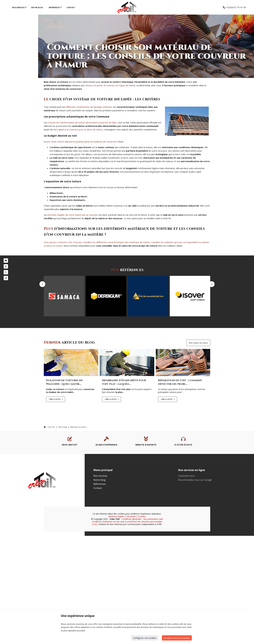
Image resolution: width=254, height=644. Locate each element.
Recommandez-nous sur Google (195, 495)
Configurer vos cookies (145, 638)
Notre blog (37, 8)
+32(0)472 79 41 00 (234, 7)
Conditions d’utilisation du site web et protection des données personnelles (127, 537)
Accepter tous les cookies (177, 638)
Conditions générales (132, 534)
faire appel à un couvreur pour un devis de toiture (78, 129)
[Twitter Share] (6, 272)
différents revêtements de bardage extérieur (89, 107)
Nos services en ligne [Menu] (192, 485)
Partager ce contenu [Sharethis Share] (6, 278)
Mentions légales (116, 531)
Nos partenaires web (153, 534)
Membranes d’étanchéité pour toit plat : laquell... (124, 397)
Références (54, 8)
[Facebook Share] (6, 266)
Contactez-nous (186, 491)
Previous (42, 293)
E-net (94, 539)
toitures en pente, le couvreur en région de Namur (110, 85)
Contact (71, 8)
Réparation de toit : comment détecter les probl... (180, 397)
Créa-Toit (49, 442)
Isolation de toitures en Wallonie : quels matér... (64, 397)
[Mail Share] (6, 261)
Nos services (18, 8)
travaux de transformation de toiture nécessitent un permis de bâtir (82, 122)
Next (212, 293)
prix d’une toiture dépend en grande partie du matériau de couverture (82, 142)
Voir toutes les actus (198, 358)
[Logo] (127, 7)
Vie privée (131, 531)
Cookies (142, 531)
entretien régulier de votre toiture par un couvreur (73, 215)
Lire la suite (55, 414)
